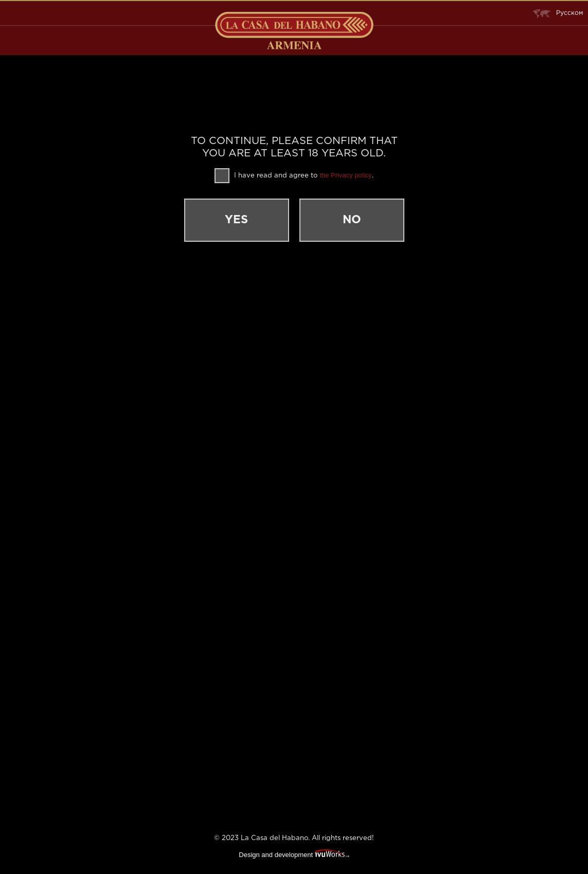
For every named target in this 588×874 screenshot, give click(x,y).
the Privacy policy (345, 175)
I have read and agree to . (294, 176)
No (352, 220)
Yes (236, 220)
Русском (558, 13)
